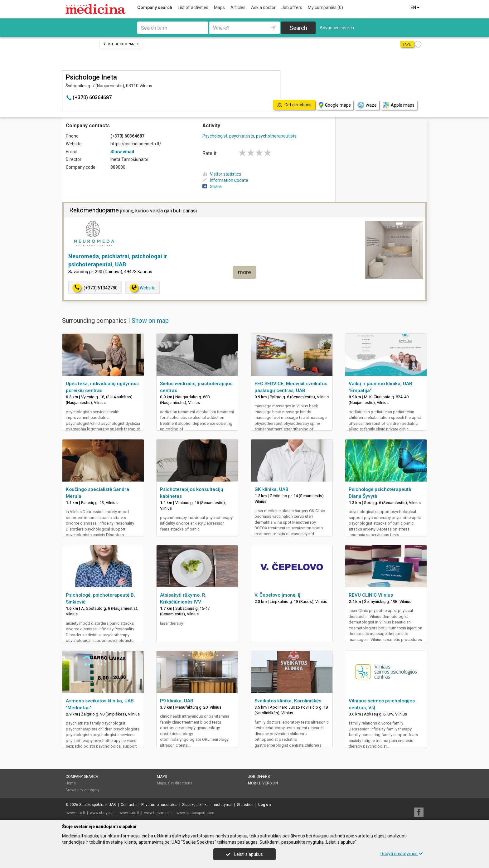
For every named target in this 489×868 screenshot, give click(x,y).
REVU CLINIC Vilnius (371, 595)
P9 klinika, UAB (177, 701)
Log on (264, 805)
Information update (225, 180)
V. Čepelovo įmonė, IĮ (277, 595)
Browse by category (82, 790)
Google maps (335, 105)
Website (143, 288)
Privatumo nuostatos (159, 805)
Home (71, 783)
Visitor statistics (222, 174)
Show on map (150, 321)
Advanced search (337, 28)
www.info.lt (76, 813)
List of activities (193, 7)
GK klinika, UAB (271, 489)
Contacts (129, 805)
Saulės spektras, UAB (98, 805)
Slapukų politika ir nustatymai (207, 805)
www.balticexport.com (195, 813)
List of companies (121, 44)
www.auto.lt (129, 813)
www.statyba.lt (102, 813)
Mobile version (263, 783)
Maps (219, 7)
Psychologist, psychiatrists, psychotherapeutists (249, 136)
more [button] (244, 272)
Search (298, 28)
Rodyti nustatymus (402, 854)
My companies (325, 7)
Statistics (245, 805)
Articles (238, 7)
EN (416, 7)
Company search (155, 7)
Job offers (292, 7)
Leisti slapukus (244, 854)
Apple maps (399, 105)
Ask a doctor (263, 7)
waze (367, 105)
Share (212, 187)
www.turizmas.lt (158, 813)
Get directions (180, 783)
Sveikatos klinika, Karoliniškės (288, 701)
